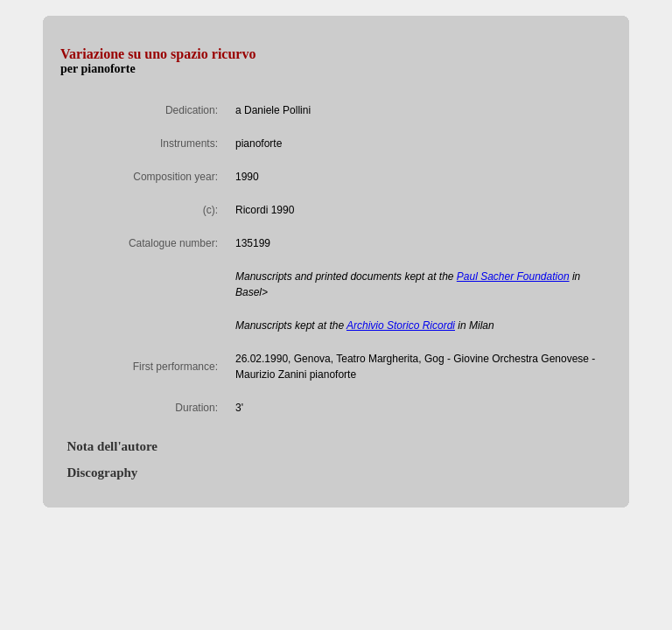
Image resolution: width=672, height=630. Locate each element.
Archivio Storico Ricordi (401, 325)
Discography (99, 472)
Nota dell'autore (109, 446)
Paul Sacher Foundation (513, 276)
